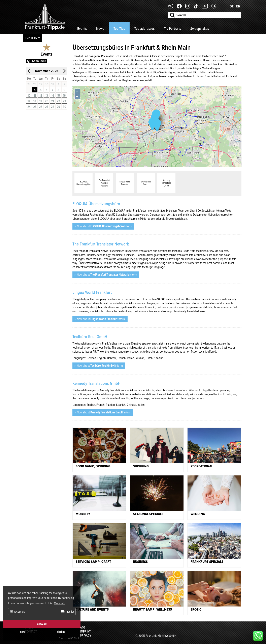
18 (35, 101)
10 (29, 96)
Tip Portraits (172, 29)
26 (41, 107)
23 (64, 101)
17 (29, 101)
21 (52, 101)
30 (64, 107)
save (23, 632)
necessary (18, 612)
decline (61, 632)
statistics (68, 612)
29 (58, 107)
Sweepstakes (200, 29)
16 (64, 96)
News (100, 29)
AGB (83, 627)
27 (47, 107)
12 (41, 96)
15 (58, 96)
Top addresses (144, 29)
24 (29, 107)
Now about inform (104, 226)
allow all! (42, 624)
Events (82, 29)
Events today (39, 61)
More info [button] (60, 603)
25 (35, 107)
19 (41, 101)
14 (53, 96)
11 (35, 96)
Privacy (86, 636)
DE (232, 6)
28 (53, 107)
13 (47, 96)
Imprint (85, 632)
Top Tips (119, 29)
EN (238, 6)
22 (58, 101)
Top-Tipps (31, 38)
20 (46, 101)
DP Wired (75, 638)
